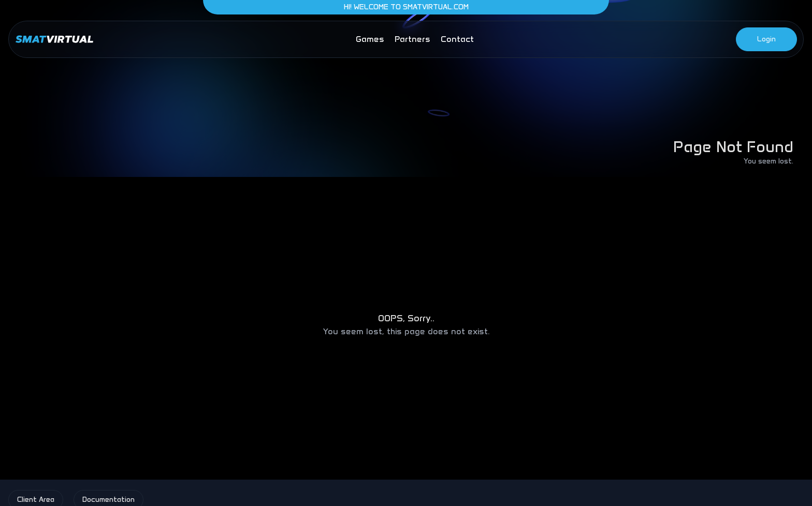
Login (766, 39)
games (370, 39)
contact (457, 39)
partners (412, 39)
